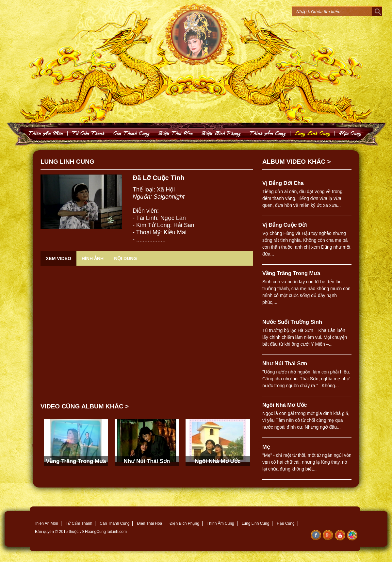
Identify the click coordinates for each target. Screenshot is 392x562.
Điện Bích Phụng (184, 523)
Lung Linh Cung (313, 133)
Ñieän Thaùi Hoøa (176, 133)
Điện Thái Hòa (149, 523)
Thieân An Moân (46, 133)
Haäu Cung (350, 133)
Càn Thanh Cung (114, 523)
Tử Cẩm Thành (79, 523)
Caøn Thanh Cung (132, 133)
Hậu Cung (286, 523)
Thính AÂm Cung (268, 133)
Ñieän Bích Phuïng (221, 133)
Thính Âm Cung (220, 523)
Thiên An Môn (46, 523)
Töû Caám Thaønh (88, 133)
